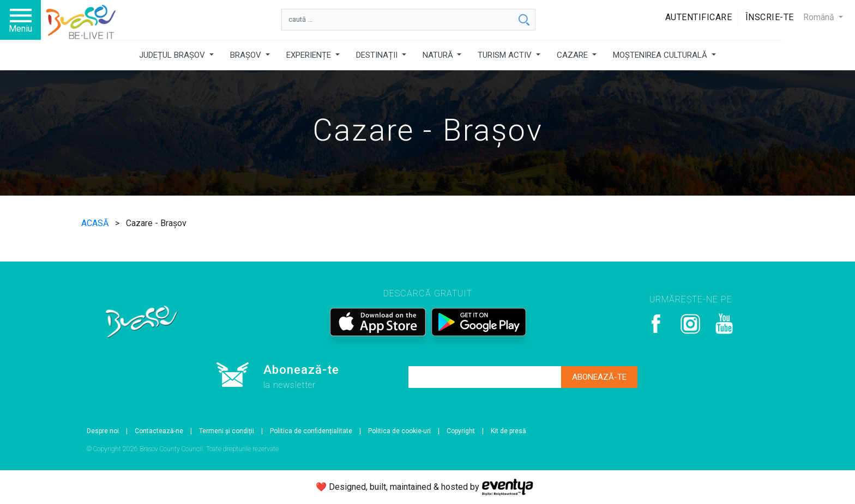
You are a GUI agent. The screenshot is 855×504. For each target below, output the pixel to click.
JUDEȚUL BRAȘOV (173, 55)
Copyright (461, 431)
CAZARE (573, 55)
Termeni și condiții (227, 431)
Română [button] (820, 17)
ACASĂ (96, 223)
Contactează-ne (159, 431)
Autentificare (699, 17)
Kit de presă (508, 431)
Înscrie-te (770, 17)
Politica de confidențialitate (311, 431)
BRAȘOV (247, 55)
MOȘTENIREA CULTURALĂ (661, 55)
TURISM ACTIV (506, 55)
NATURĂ (439, 55)
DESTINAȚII (378, 55)
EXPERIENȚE (310, 55)
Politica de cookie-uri (399, 431)
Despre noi (103, 431)
